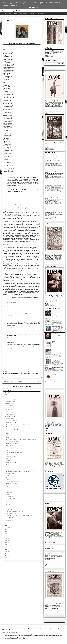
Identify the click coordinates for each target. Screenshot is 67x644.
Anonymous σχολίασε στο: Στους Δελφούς (53, 156)
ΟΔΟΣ (47, 55)
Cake (7, 454)
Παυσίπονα (9, 490)
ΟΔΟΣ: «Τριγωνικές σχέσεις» (57, 326)
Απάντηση (9, 315)
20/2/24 (14, 342)
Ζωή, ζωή (8, 435)
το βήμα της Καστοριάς (49, 56)
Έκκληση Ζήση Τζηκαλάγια (12, 448)
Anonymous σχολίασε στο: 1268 (51, 218)
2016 (6, 538)
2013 (6, 545)
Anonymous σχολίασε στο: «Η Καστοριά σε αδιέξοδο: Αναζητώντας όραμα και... (53, 194)
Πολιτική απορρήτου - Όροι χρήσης (38, 13)
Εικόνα (8, 480)
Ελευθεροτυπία (48, 566)
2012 (6, 547)
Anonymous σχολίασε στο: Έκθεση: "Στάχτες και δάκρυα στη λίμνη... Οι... (54, 207)
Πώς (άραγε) (9, 465)
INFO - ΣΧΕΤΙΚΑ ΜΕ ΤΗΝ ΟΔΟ (20, 13)
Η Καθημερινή (48, 559)
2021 (6, 527)
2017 (6, 536)
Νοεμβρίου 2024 (10, 401)
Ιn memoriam (9, 431)
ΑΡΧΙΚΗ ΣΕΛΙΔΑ (7, 13)
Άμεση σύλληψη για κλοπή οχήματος (52, 382)
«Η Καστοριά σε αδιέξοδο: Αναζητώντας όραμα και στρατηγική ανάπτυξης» (56, 351)
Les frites (8, 461)
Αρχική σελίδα (21, 381)
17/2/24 (14, 311)
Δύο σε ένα (9, 427)
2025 (6, 395)
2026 (6, 393)
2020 (6, 530)
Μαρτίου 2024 (10, 419)
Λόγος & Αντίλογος (10, 496)
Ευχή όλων (9, 450)
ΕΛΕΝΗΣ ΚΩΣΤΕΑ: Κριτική (13, 442)
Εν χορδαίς (9, 505)
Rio (7, 477)
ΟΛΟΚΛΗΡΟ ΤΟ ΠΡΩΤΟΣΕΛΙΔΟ (52, 608)
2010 (6, 551)
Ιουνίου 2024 (9, 412)
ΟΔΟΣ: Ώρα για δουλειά (11, 499)
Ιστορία (8, 475)
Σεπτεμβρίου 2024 (11, 406)
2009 (6, 554)
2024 (6, 397)
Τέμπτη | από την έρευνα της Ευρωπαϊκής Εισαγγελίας (18, 425)
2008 (6, 556)
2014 (6, 543)
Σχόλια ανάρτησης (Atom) (25, 387)
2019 (6, 532)
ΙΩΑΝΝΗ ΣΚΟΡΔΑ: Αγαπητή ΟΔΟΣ (14, 452)
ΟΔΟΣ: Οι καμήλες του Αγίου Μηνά (14, 429)
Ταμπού (8, 433)
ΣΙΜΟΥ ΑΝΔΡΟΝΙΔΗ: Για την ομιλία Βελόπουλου (17, 469)
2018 (6, 534)
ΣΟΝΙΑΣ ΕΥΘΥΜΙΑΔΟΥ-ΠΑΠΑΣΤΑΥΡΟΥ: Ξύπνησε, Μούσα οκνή (21, 471)
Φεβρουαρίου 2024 (11, 421)
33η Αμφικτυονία (10, 473)
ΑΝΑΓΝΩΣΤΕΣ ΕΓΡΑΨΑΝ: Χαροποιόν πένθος (57, 319)
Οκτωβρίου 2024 (10, 403)
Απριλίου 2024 (10, 416)
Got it (38, 8)
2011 (6, 549)
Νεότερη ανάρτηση (9, 381)
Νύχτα (7, 486)
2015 (6, 540)
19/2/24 (14, 320)
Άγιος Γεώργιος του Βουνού (12, 513)
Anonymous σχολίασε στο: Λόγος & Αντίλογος (53, 163)
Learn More (31, 8)
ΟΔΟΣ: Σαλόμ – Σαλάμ (11, 456)
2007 (6, 558)
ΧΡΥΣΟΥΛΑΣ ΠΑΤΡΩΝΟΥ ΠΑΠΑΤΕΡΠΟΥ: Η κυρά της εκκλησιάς (21, 440)
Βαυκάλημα (9, 459)
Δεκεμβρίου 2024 (10, 399)
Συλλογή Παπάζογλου (11, 446)
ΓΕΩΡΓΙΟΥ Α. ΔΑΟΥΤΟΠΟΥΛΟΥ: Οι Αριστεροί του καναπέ (19, 515)
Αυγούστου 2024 (10, 408)
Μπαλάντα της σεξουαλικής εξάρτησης (15, 511)
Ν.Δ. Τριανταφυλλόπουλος (50, 558)
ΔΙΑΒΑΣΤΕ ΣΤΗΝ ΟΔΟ (12, 423)
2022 (6, 525)
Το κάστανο (54, 375)
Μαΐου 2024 (9, 414)
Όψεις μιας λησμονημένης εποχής (13, 482)
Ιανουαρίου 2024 (10, 520)
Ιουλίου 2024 (9, 410)
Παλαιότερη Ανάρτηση (35, 381)
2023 (6, 523)
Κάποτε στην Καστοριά (56, 311)
